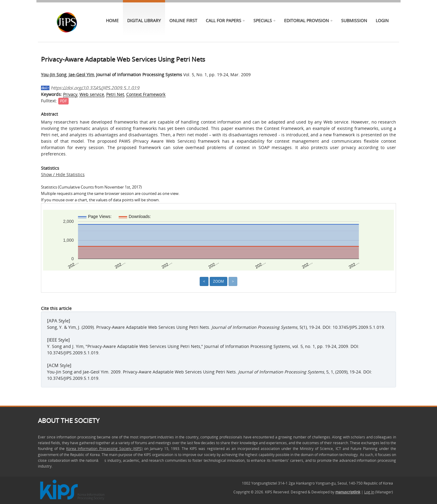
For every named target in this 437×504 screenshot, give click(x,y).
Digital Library (144, 20)
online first (183, 20)
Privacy (70, 94)
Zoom (218, 281)
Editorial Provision (307, 20)
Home (112, 20)
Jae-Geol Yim (81, 75)
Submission (354, 20)
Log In (369, 492)
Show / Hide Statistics (63, 174)
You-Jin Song (54, 75)
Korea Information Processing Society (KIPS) (104, 449)
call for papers (224, 20)
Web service (92, 94)
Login (382, 20)
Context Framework (146, 94)
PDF (63, 101)
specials (263, 20)
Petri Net (115, 94)
